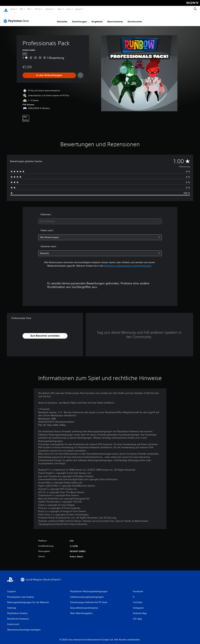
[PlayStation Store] (17, 18)
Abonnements (115, 18)
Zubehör (49, 9)
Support (79, 9)
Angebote (97, 18)
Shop (68, 9)
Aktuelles (62, 18)
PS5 (21, 9)
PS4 (29, 9)
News (60, 9)
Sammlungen (79, 18)
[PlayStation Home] (6, 9)
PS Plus (38, 9)
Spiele (13, 9)
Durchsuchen (135, 18)
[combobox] (100, 218)
